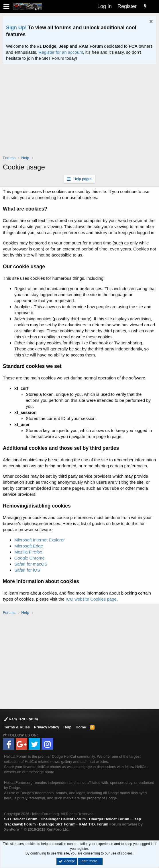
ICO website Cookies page (91, 599)
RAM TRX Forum (94, 824)
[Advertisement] (81, 113)
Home (81, 727)
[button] (6, 6)
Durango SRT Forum (57, 824)
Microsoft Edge (29, 546)
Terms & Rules (17, 727)
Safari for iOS (27, 570)
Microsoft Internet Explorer (40, 540)
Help (67, 727)
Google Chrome (30, 558)
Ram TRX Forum (21, 719)
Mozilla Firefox (28, 552)
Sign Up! (16, 28)
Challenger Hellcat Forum (63, 819)
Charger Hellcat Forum (109, 819)
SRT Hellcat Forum (21, 819)
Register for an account (61, 52)
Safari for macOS (31, 564)
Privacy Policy (47, 727)
